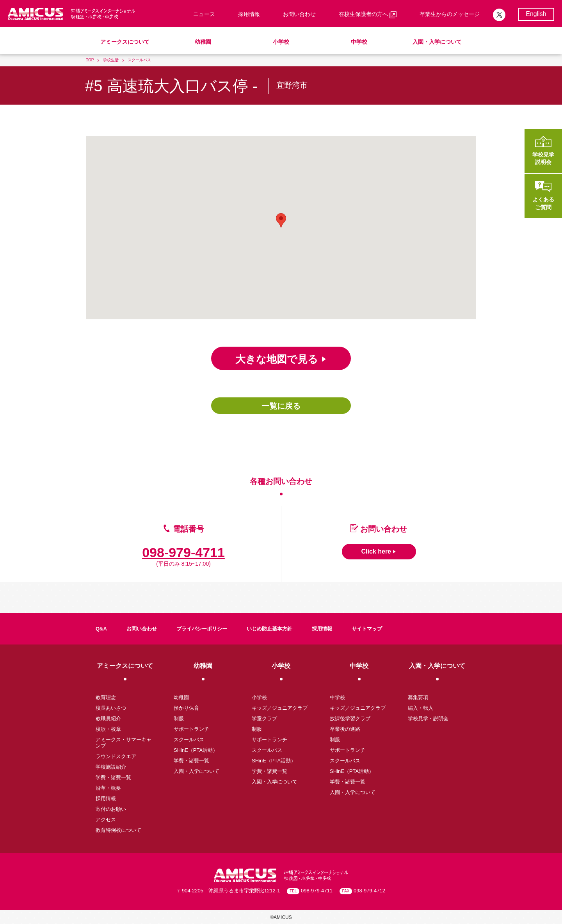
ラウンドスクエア (116, 756)
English (536, 14)
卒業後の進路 (345, 729)
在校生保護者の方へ (368, 14)
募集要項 (418, 697)
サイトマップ (367, 629)
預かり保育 (186, 708)
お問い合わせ (299, 14)
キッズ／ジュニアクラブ (280, 708)
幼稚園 (203, 42)
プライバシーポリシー (202, 629)
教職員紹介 (108, 718)
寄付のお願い (111, 809)
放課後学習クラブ (350, 718)
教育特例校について (118, 830)
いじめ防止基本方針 (269, 629)
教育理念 (106, 697)
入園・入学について (437, 42)
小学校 (281, 42)
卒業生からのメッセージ (450, 14)
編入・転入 (421, 708)
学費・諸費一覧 (113, 777)
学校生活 (111, 60)
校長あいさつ (111, 708)
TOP (90, 60)
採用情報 (249, 14)
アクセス (106, 820)
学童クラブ (264, 718)
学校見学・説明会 (428, 718)
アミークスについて (125, 42)
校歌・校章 (108, 729)
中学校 (359, 42)
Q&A (101, 629)
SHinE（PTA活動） (196, 750)
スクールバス (189, 740)
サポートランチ (191, 729)
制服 (179, 718)
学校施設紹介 (111, 767)
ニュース (204, 14)
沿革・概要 (108, 788)
